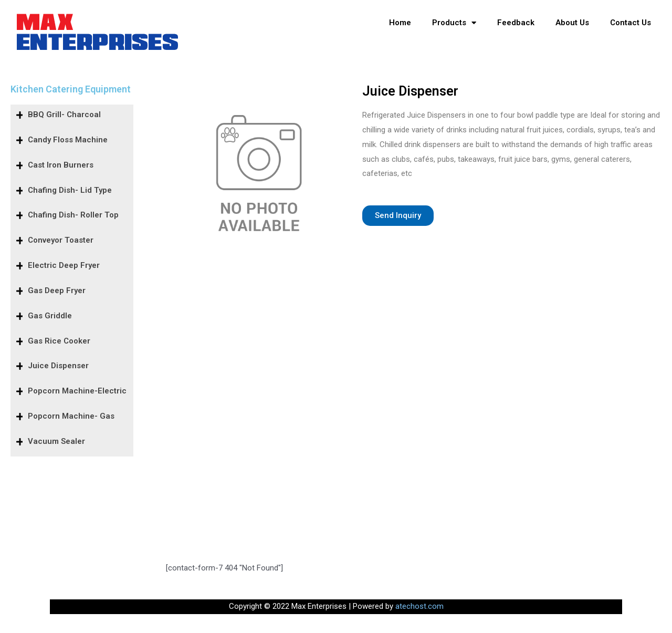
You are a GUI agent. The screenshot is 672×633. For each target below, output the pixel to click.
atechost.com (419, 606)
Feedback (516, 23)
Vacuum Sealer (56, 441)
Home (400, 23)
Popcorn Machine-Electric (77, 391)
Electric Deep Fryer (64, 265)
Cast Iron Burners (61, 165)
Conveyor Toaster (61, 240)
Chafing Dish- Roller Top (73, 215)
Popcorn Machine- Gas (71, 416)
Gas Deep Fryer (57, 290)
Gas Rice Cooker (59, 341)
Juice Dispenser (58, 366)
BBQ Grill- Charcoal (64, 115)
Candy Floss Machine (68, 140)
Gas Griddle (50, 316)
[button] (398, 216)
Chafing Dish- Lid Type (70, 190)
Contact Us (631, 23)
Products (454, 23)
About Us (572, 23)
